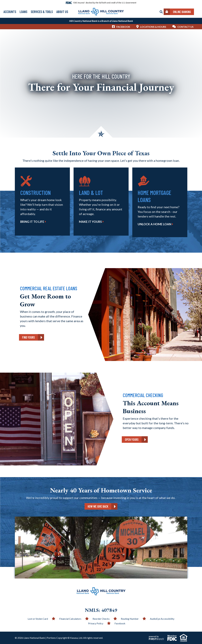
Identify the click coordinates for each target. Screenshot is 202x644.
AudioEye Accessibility (162, 619)
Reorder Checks (101, 619)
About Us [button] (62, 12)
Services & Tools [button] (42, 12)
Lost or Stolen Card (38, 619)
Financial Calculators (70, 619)
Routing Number (130, 619)
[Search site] (161, 12)
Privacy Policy (96, 623)
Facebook (123, 27)
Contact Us (185, 27)
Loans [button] (23, 12)
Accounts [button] (10, 12)
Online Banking (182, 12)
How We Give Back (98, 506)
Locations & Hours (153, 27)
